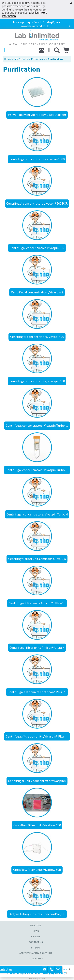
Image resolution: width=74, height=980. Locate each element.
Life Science (21, 59)
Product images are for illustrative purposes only (36, 973)
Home (8, 59)
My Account (36, 958)
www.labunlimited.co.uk (35, 26)
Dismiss (34, 13)
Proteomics (38, 59)
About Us (36, 925)
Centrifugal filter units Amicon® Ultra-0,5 (37, 559)
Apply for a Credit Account (36, 953)
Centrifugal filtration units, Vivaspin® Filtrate (37, 736)
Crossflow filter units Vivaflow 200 (37, 825)
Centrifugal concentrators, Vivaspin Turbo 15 (37, 425)
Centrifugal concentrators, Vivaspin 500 (37, 381)
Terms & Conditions (57, 969)
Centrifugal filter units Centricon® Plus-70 (37, 692)
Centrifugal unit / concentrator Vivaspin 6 (37, 781)
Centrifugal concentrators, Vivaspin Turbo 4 (37, 514)
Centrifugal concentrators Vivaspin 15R (37, 248)
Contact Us (36, 942)
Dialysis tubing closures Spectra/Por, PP (37, 914)
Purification (56, 59)
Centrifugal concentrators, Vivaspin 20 (37, 337)
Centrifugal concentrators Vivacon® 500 (37, 159)
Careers (36, 936)
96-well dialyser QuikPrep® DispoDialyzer (37, 115)
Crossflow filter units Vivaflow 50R (37, 870)
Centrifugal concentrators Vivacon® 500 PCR (37, 203)
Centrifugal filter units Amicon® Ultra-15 (37, 603)
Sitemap (36, 948)
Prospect (42, 979)
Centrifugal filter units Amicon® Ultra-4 (37, 648)
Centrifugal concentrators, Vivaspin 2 (37, 292)
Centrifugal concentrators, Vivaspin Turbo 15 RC (38, 470)
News (36, 931)
